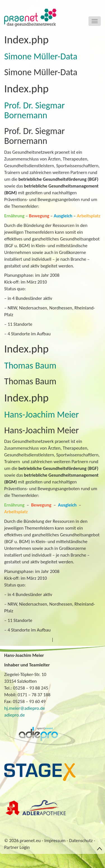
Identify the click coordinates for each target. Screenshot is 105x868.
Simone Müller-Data (41, 56)
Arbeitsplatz (88, 216)
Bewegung (39, 216)
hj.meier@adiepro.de (25, 708)
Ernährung (14, 216)
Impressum (55, 841)
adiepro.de (15, 715)
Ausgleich (63, 216)
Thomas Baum (30, 365)
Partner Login (17, 847)
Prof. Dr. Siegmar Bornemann (34, 110)
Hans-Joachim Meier (42, 414)
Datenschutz (81, 841)
